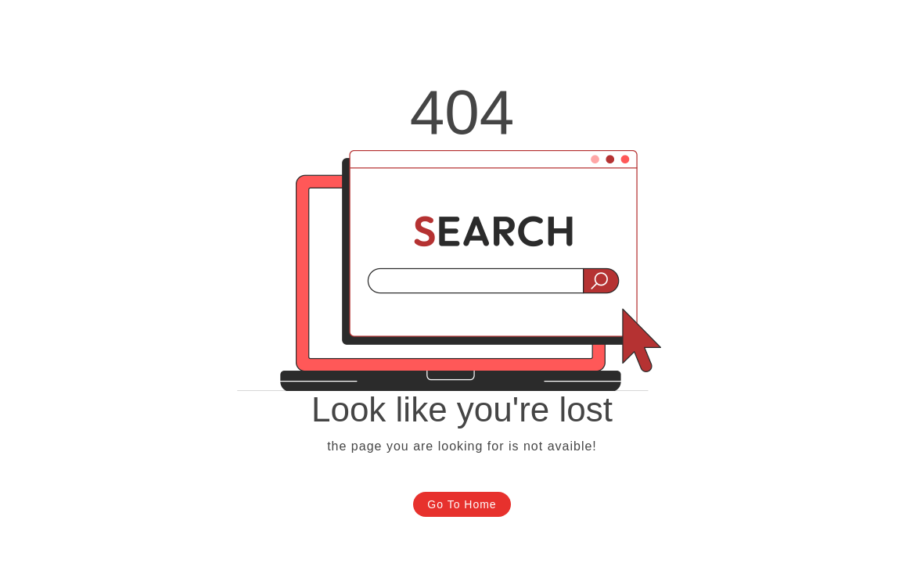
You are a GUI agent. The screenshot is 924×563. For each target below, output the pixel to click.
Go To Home (462, 504)
